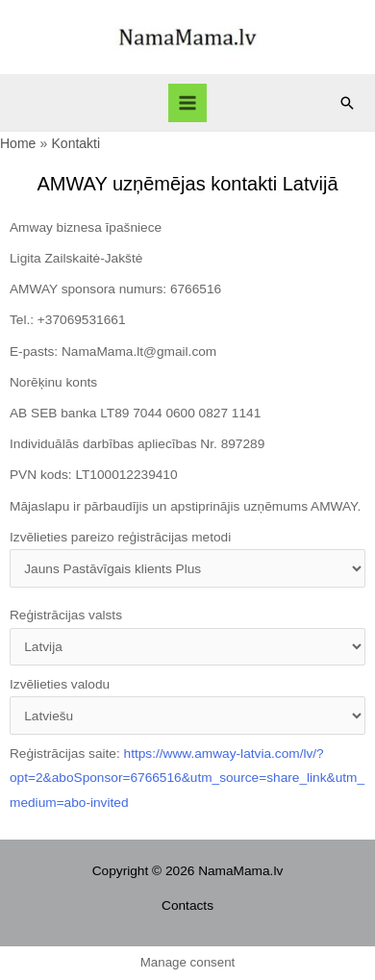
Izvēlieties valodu (187, 706)
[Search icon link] (347, 103)
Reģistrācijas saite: (187, 778)
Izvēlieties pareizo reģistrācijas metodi (187, 559)
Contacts (187, 905)
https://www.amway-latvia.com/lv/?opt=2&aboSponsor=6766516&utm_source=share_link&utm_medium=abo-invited (187, 778)
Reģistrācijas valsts (187, 637)
